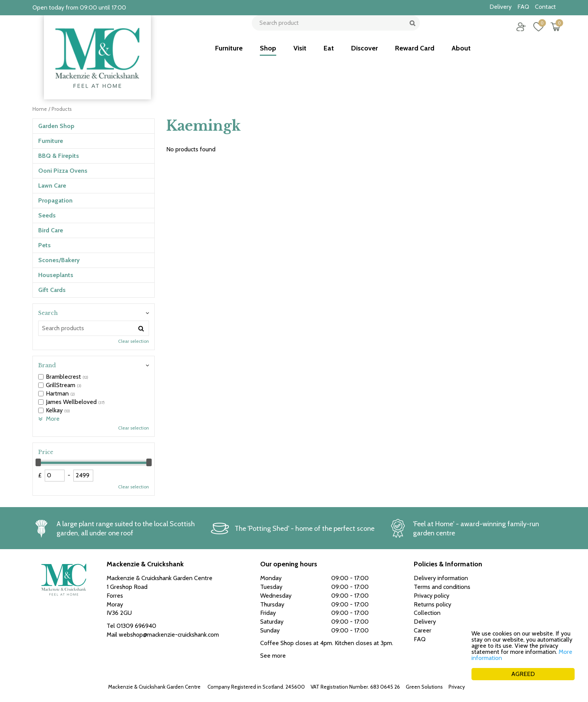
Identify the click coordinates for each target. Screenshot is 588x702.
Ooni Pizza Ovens (63, 171)
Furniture (51, 141)
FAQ (420, 639)
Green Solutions (424, 687)
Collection (427, 613)
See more (273, 656)
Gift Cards (52, 290)
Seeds (47, 215)
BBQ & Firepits (59, 156)
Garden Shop (56, 126)
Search (48, 313)
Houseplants (56, 275)
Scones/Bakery (59, 260)
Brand (47, 365)
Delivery (425, 622)
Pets (45, 245)
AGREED (523, 674)
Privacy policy (464, 687)
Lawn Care (52, 186)
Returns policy (432, 604)
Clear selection (134, 341)
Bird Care (51, 230)
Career (423, 630)
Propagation (55, 200)
